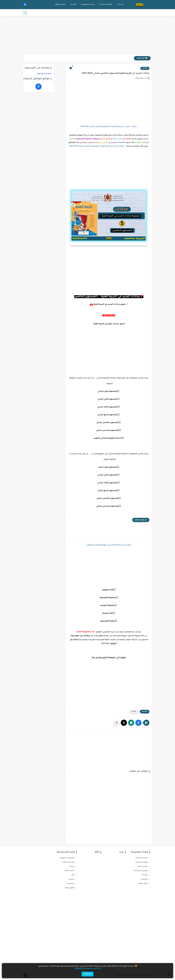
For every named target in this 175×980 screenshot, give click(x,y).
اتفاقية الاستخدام (106, 5)
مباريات (107, 13)
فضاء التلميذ (121, 13)
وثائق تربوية (70, 888)
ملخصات (144, 879)
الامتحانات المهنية (67, 858)
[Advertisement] (87, 36)
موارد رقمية (143, 884)
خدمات (85, 13)
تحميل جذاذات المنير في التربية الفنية (109, 324)
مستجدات (148, 13)
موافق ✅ (87, 974)
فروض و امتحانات (141, 871)
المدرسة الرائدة (96, 13)
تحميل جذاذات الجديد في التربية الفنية (110, 304)
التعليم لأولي (72, 13)
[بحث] (25, 13)
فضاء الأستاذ (136, 13)
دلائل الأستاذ (70, 871)
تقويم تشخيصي (142, 862)
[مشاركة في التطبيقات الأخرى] (117, 723)
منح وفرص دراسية (58, 13)
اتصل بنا (73, 5)
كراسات (145, 875)
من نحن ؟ (120, 5)
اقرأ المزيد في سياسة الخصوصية (88, 968)
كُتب (73, 875)
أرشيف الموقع (60, 5)
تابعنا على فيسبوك (44, 74)
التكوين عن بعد (43, 13)
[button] (138, 723)
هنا (93, 658)
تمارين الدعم (143, 866)
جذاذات (145, 68)
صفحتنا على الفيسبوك (80, 636)
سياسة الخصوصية (88, 5)
